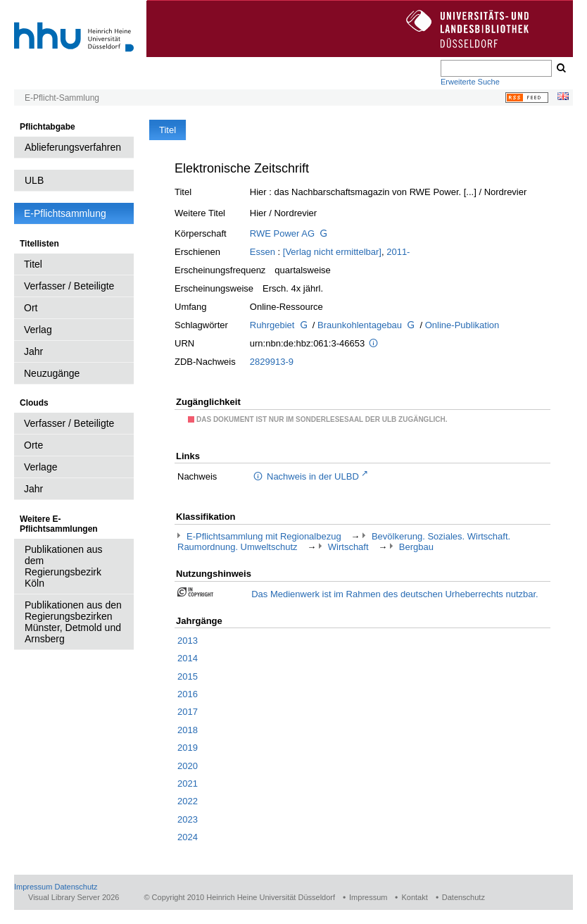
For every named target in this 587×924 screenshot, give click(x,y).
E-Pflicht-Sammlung (62, 98)
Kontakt (414, 897)
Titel (33, 264)
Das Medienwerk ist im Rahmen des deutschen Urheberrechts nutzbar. (395, 594)
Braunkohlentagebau (360, 325)
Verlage (40, 467)
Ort (31, 308)
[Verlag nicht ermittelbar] (332, 252)
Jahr (33, 351)
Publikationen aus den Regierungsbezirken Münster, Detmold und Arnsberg (73, 622)
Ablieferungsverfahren (73, 147)
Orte (33, 445)
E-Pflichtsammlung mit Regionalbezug (264, 536)
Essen (263, 252)
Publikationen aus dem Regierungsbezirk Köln (64, 566)
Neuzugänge (52, 373)
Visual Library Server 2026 (74, 897)
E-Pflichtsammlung (65, 213)
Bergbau (416, 547)
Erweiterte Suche (470, 82)
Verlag (38, 330)
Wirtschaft (348, 547)
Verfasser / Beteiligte (69, 286)
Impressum (33, 887)
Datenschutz (76, 887)
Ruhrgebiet (272, 325)
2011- (398, 252)
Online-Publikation (462, 325)
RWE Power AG (282, 233)
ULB (34, 180)
